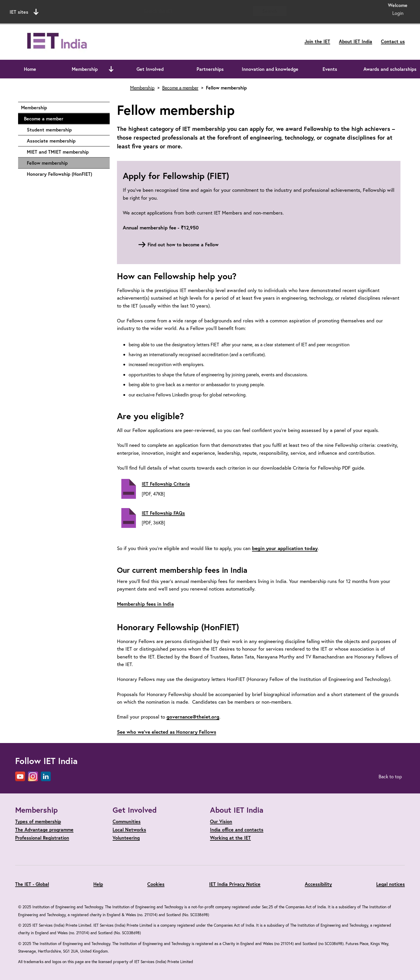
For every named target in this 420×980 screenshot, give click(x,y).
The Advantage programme (44, 829)
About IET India (356, 41)
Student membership (65, 130)
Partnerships (210, 69)
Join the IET (317, 41)
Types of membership (38, 821)
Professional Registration (42, 838)
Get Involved (150, 69)
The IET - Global (32, 884)
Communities (127, 821)
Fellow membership (47, 163)
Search (270, 11)
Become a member (64, 119)
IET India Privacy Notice (235, 884)
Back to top (390, 776)
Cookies (156, 884)
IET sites (24, 12)
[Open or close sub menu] (111, 69)
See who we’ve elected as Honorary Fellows (167, 732)
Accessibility (318, 884)
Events (330, 69)
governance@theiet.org (193, 717)
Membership (85, 69)
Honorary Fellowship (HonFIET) (65, 174)
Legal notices (391, 884)
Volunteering (126, 838)
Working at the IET (230, 838)
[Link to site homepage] (76, 42)
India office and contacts (237, 829)
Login (398, 13)
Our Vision (221, 821)
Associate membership (65, 141)
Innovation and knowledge (270, 69)
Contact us (393, 41)
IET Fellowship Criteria (166, 484)
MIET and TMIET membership (65, 152)
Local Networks (129, 829)
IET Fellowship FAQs (163, 513)
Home (30, 69)
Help (98, 884)
